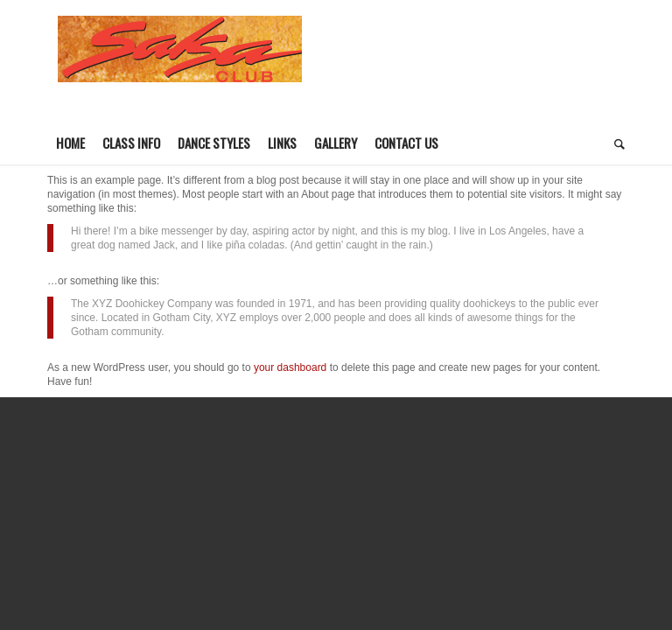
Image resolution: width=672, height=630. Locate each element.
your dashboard (290, 367)
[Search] (615, 143)
